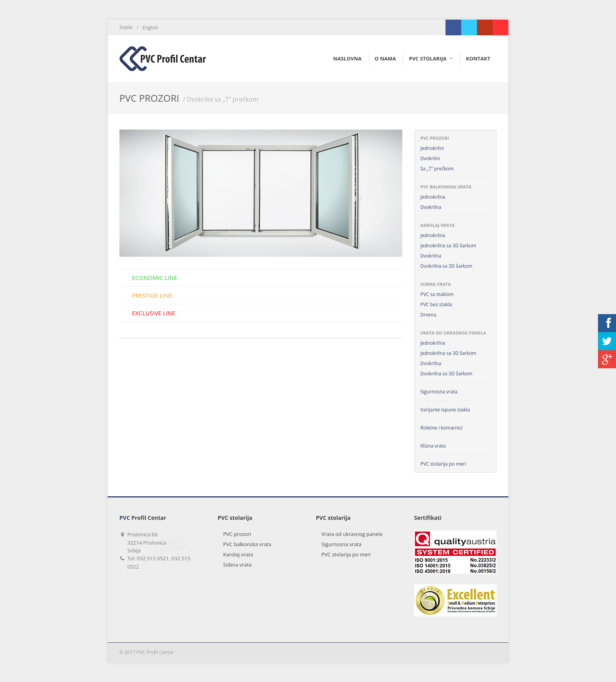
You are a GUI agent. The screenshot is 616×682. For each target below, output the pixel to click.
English (150, 28)
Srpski (126, 27)
